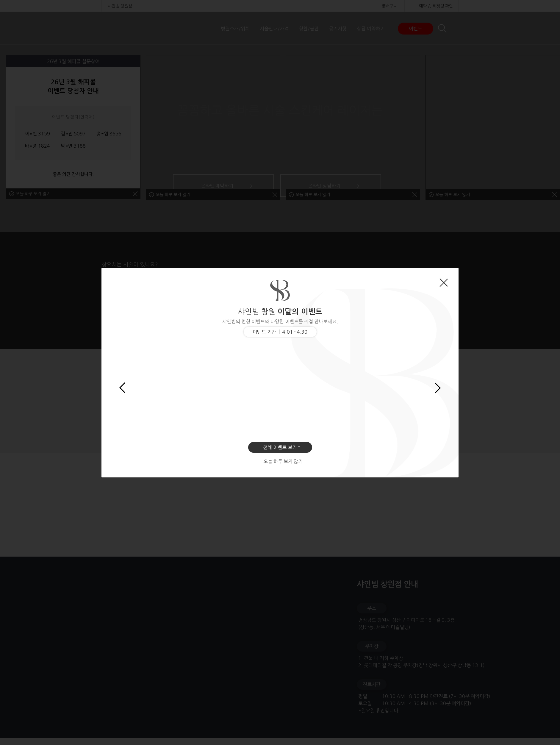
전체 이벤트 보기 (280, 447)
